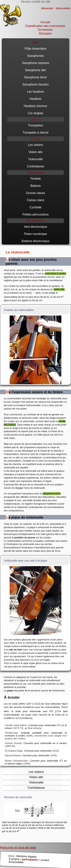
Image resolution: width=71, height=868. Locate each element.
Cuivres (35, 119)
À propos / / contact (29, 859)
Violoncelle (35, 159)
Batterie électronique (36, 241)
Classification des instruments (45, 26)
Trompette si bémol (35, 133)
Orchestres (45, 30)
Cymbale (35, 207)
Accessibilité (16, 862)
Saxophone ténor (35, 77)
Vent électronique (35, 227)
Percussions (35, 173)
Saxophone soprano (35, 63)
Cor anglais (36, 113)
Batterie (35, 186)
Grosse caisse (35, 193)
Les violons (35, 145)
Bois (35, 43)
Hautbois (35, 99)
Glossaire (45, 33)
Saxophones (36, 56)
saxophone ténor (52, 494)
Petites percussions (36, 214)
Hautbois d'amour (36, 106)
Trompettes (35, 125)
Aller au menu (47, 8)
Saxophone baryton (36, 84)
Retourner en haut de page (18, 848)
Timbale (35, 179)
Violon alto (35, 152)
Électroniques (36, 221)
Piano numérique (36, 234)
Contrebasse (36, 166)
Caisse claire (35, 200)
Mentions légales (26, 856)
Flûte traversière (35, 49)
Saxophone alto (35, 70)
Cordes (35, 139)
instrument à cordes (56, 274)
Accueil (45, 22)
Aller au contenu (63, 8)
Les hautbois (36, 92)
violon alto (59, 289)
